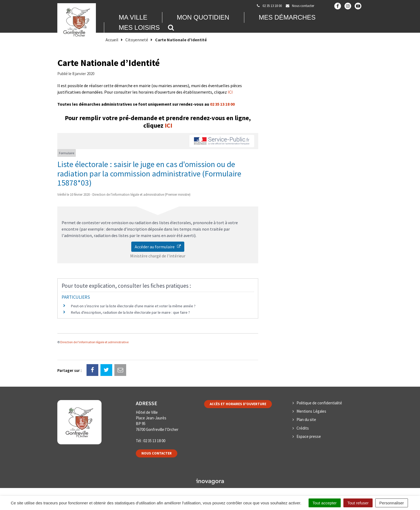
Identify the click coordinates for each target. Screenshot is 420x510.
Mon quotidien (203, 17)
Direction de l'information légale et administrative (94, 342)
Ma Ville (133, 17)
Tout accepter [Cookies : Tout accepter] (325, 503)
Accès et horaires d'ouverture (238, 404)
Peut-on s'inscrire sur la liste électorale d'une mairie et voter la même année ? (133, 306)
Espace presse (309, 436)
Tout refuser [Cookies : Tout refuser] (358, 503)
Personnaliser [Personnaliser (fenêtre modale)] (392, 503)
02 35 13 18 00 (222, 104)
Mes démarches (287, 17)
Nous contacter (157, 453)
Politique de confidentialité (319, 403)
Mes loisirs (139, 27)
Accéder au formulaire (158, 247)
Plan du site (306, 420)
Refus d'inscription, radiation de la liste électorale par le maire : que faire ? (130, 312)
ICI (230, 92)
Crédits (303, 428)
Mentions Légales (311, 411)
